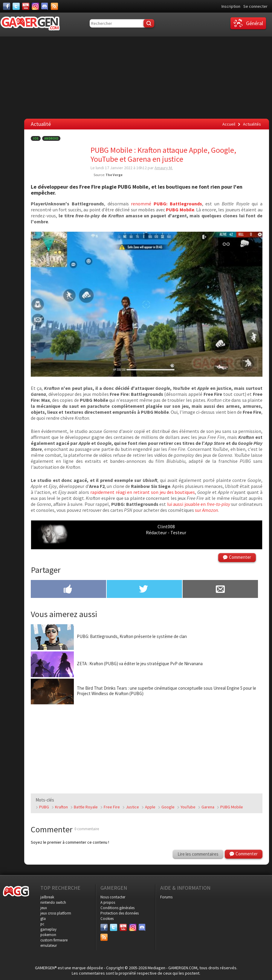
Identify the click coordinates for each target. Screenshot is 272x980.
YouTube (188, 807)
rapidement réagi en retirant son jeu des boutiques (143, 492)
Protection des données (120, 913)
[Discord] (45, 6)
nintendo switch (53, 902)
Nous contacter (113, 897)
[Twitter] (16, 6)
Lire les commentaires (198, 854)
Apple (150, 807)
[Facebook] (7, 6)
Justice (132, 807)
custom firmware (54, 940)
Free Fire (112, 807)
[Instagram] (35, 6)
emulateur (49, 945)
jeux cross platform (56, 913)
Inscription (231, 6)
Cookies (107, 919)
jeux (44, 908)
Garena (208, 807)
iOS (36, 138)
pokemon (48, 935)
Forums (166, 897)
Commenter (240, 557)
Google (168, 807)
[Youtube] (26, 6)
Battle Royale (86, 807)
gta (43, 919)
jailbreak (47, 897)
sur (206, 510)
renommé (166, 204)
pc (42, 924)
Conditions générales (117, 908)
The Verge (114, 175)
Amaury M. (164, 168)
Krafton (61, 807)
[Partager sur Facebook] (68, 590)
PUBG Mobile (232, 807)
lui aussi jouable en (199, 504)
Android (51, 138)
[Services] (54, 6)
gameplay (48, 929)
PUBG (44, 807)
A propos (108, 902)
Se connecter (255, 6)
